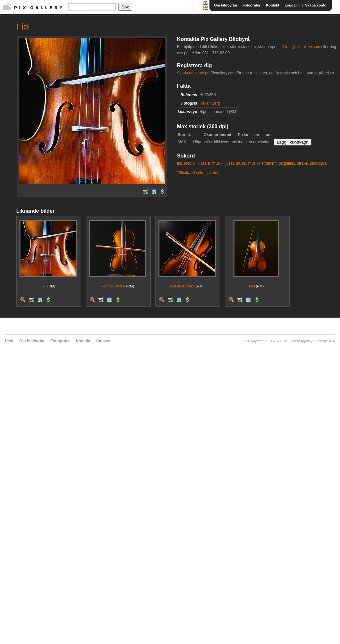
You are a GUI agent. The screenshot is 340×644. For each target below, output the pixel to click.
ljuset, (230, 163)
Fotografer (252, 5)
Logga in (292, 5)
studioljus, (318, 163)
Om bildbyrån (226, 5)
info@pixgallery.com (302, 47)
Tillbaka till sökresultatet (198, 173)
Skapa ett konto (190, 73)
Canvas (103, 341)
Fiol (44, 286)
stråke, (303, 163)
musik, (241, 163)
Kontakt (273, 5)
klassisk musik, (210, 163)
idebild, (190, 163)
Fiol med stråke (113, 286)
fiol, (180, 163)
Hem (9, 341)
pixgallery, (288, 163)
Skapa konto (316, 5)
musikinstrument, (263, 163)
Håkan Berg (210, 103)
